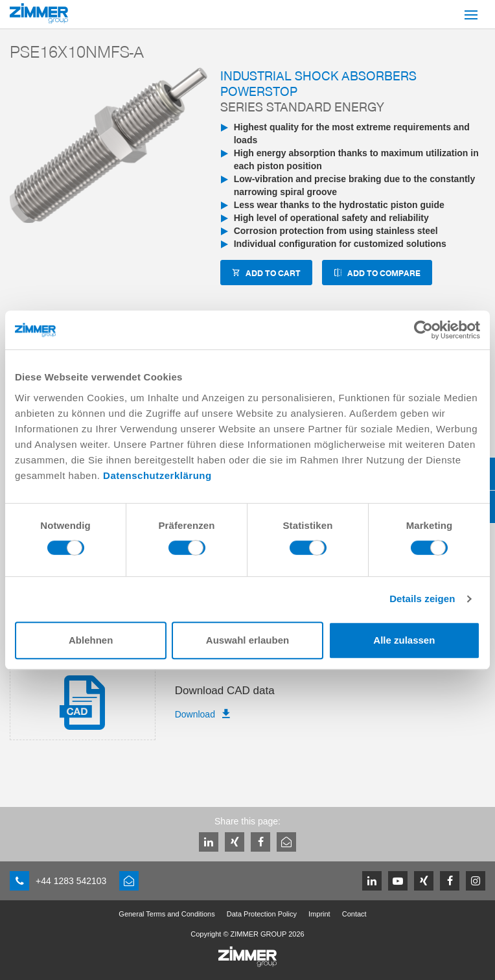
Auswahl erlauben (247, 640)
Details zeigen (422, 599)
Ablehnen (91, 640)
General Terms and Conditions (167, 914)
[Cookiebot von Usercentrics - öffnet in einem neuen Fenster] (423, 330)
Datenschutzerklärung (157, 475)
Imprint (319, 914)
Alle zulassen (404, 640)
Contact (354, 914)
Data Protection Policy (262, 914)
